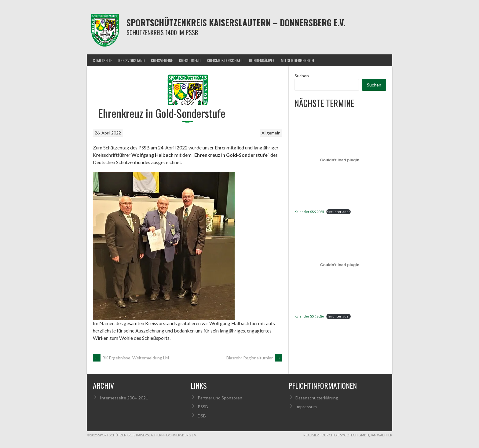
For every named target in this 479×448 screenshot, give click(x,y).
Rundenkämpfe (262, 60)
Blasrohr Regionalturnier (254, 358)
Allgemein (271, 133)
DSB (202, 416)
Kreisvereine (162, 60)
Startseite (102, 60)
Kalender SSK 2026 (309, 316)
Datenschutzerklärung (317, 398)
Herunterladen (338, 212)
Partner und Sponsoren (220, 398)
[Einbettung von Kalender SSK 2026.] (340, 265)
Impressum (306, 407)
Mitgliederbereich (297, 60)
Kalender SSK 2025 (309, 212)
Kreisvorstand (132, 60)
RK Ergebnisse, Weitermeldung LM (131, 358)
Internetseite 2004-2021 (124, 398)
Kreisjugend (190, 60)
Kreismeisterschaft (225, 60)
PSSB (203, 407)
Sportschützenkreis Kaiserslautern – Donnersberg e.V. (236, 22)
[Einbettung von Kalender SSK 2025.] (340, 160)
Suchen (302, 76)
